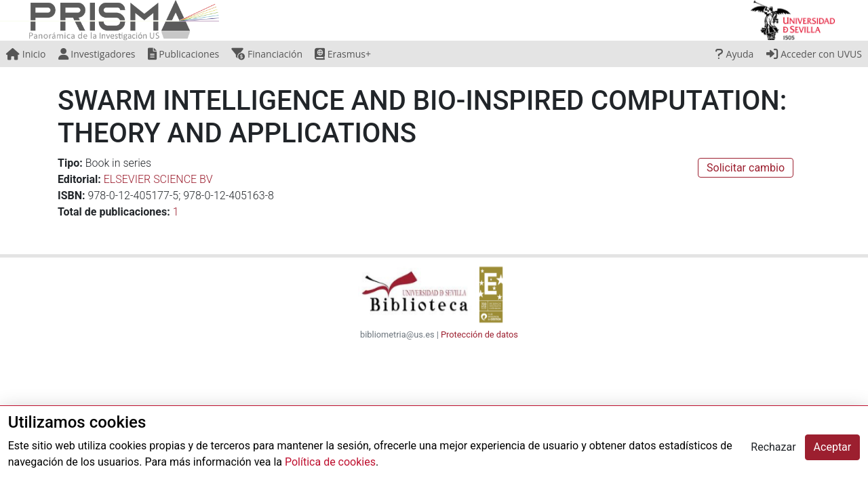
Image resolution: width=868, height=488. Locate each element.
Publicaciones (184, 54)
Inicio (26, 54)
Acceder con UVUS (814, 54)
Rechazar (773, 447)
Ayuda (734, 54)
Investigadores (97, 54)
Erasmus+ (343, 54)
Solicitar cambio (746, 168)
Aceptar (833, 447)
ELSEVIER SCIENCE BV (158, 179)
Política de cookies (330, 462)
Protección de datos (479, 334)
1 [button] (176, 212)
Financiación (267, 54)
